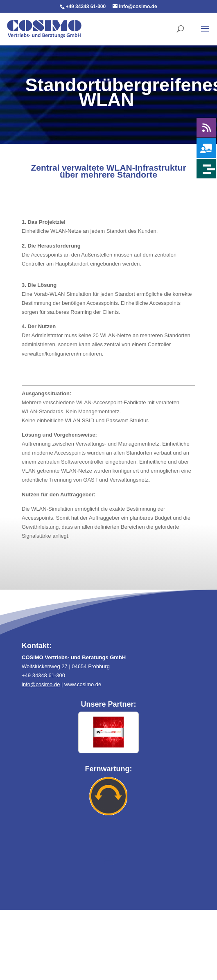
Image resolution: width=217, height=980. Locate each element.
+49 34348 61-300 (86, 7)
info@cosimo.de (41, 684)
